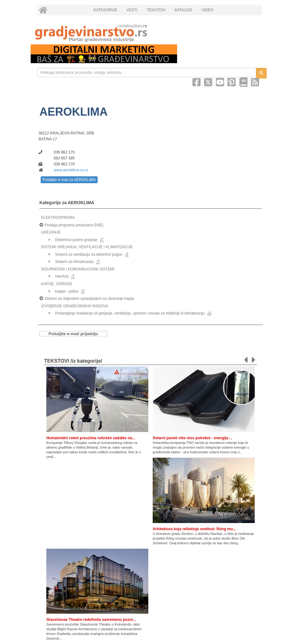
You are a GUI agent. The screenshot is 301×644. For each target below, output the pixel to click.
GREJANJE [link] (51, 232)
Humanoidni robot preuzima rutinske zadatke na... (91, 438)
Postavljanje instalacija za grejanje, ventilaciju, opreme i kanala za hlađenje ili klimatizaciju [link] (130, 313)
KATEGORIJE (105, 10)
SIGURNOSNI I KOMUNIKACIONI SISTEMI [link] (78, 269)
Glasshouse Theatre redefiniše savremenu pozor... (91, 620)
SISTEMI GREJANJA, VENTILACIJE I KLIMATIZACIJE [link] (87, 247)
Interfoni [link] (62, 276)
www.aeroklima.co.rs (71, 170)
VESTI (132, 10)
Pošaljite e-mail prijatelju (73, 334)
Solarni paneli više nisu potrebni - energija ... (193, 438)
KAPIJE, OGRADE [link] (57, 284)
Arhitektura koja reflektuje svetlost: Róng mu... (194, 529)
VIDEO (207, 10)
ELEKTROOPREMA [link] (58, 218)
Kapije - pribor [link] (67, 291)
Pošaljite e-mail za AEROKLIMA (69, 180)
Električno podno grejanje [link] (76, 240)
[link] (150, 33)
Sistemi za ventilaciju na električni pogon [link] (89, 254)
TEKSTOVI (156, 10)
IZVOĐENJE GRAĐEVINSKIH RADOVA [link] (74, 306)
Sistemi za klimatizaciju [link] (74, 262)
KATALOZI (183, 10)
